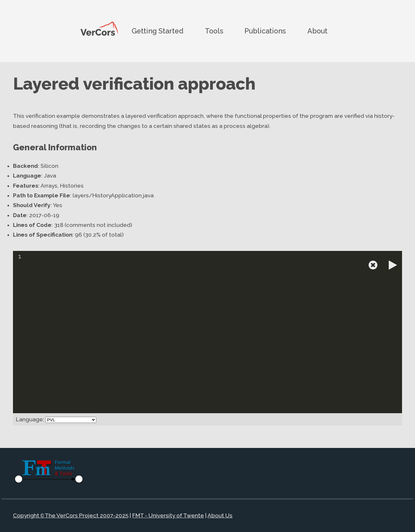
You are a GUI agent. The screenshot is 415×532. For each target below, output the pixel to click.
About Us (220, 516)
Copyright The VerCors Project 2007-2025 (71, 516)
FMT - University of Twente (168, 516)
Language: (30, 419)
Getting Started (158, 31)
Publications (265, 31)
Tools (214, 31)
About (317, 31)
